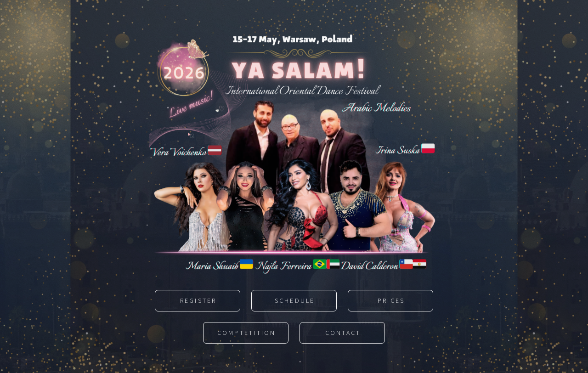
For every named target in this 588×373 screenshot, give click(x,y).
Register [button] (198, 301)
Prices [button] (391, 301)
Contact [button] (343, 333)
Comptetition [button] (247, 333)
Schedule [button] (295, 301)
